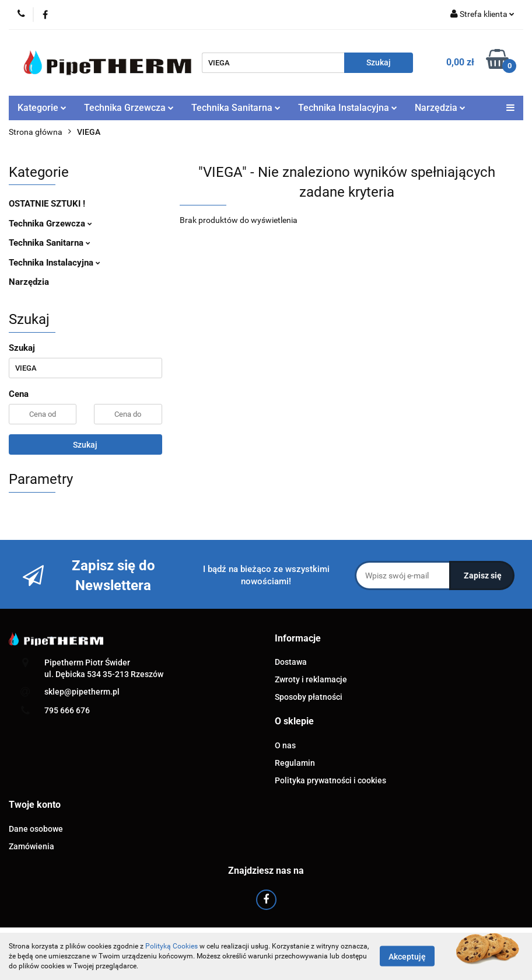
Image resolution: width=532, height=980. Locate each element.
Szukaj (85, 445)
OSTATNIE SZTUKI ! (47, 204)
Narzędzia (440, 108)
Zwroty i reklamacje (311, 679)
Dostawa (291, 662)
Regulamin (295, 763)
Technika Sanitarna (236, 108)
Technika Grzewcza (129, 108)
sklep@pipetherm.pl (82, 692)
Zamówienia (32, 846)
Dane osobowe (36, 829)
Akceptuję (407, 957)
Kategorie (42, 108)
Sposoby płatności (309, 697)
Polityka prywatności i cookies (330, 780)
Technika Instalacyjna (348, 108)
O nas (285, 745)
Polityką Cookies (171, 946)
